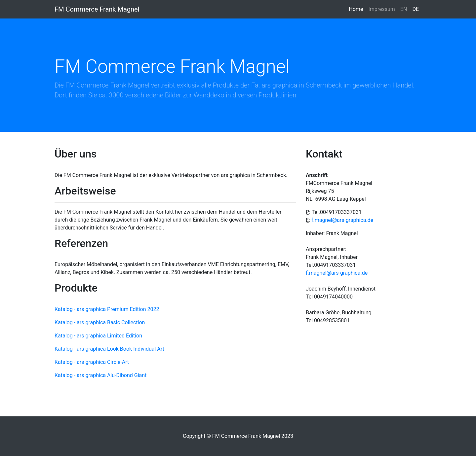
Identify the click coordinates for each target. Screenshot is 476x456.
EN (404, 9)
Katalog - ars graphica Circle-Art (92, 362)
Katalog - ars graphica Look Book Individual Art (109, 349)
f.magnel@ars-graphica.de (342, 220)
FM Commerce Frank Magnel (97, 9)
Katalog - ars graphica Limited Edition (98, 336)
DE (416, 9)
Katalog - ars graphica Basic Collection (100, 322)
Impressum (382, 9)
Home (357, 9)
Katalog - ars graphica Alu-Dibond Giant (100, 375)
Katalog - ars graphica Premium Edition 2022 (107, 309)
